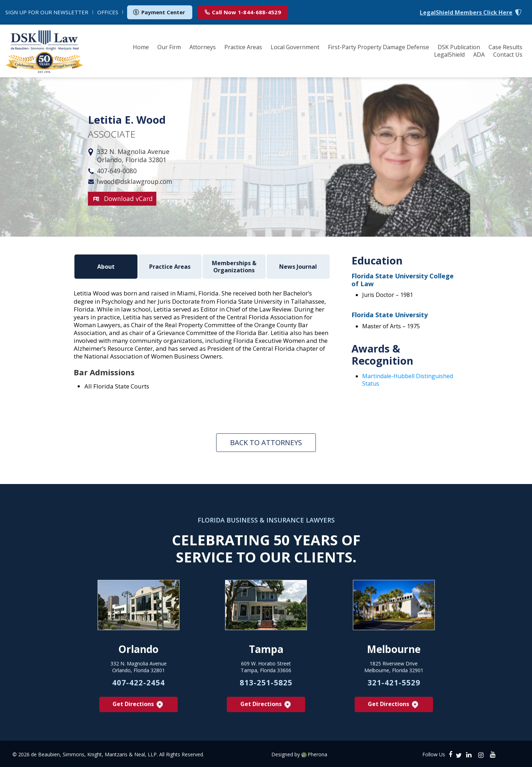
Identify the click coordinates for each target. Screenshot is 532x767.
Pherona (317, 753)
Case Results (505, 47)
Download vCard (129, 199)
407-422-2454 (139, 681)
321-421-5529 (394, 681)
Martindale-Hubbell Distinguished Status (408, 380)
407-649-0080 (117, 171)
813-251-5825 (266, 681)
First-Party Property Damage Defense (379, 47)
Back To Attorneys (266, 441)
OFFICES (108, 12)
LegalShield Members (466, 13)
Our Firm (169, 47)
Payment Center (159, 12)
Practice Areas (243, 47)
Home (141, 47)
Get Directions (138, 703)
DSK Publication (459, 47)
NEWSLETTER (47, 12)
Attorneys (203, 47)
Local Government (295, 47)
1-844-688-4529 (243, 12)
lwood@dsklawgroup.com (136, 182)
